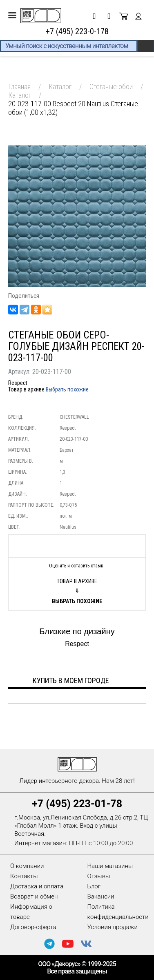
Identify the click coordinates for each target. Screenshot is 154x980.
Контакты (24, 876)
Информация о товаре (31, 912)
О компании (27, 866)
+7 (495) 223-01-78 (77, 804)
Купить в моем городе (71, 680)
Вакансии (101, 897)
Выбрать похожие (67, 389)
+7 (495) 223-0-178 (77, 31)
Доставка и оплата (37, 886)
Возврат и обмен (34, 897)
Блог (94, 886)
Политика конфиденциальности (118, 912)
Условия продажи (113, 927)
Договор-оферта (33, 927)
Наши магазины (110, 866)
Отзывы (99, 876)
